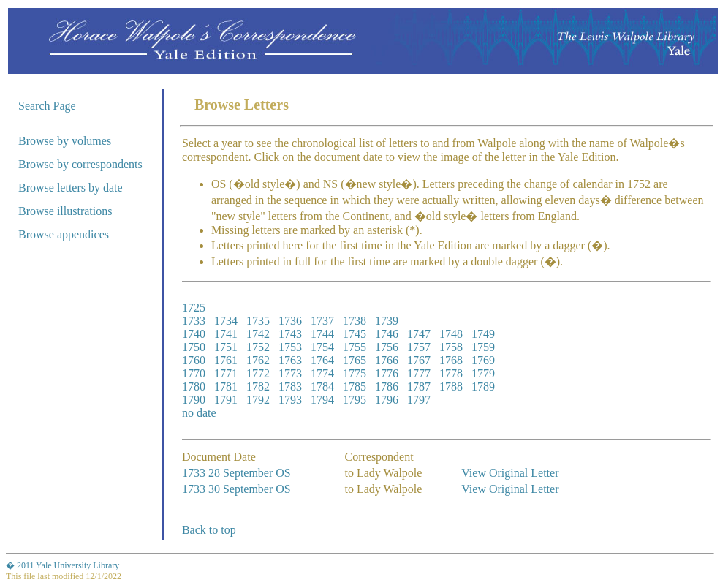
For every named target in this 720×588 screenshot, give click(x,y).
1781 (226, 387)
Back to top (209, 530)
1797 (419, 400)
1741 (226, 334)
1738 (355, 321)
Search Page (47, 106)
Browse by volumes (65, 141)
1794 (322, 400)
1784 (322, 387)
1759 (483, 347)
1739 (387, 321)
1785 (355, 387)
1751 (226, 347)
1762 (258, 360)
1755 (355, 347)
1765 (355, 360)
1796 (387, 400)
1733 (194, 321)
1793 (290, 400)
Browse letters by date (71, 188)
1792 (258, 400)
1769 (483, 360)
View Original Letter (510, 473)
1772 (258, 373)
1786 (387, 387)
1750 (194, 347)
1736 (290, 321)
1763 (290, 360)
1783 (290, 387)
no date (199, 413)
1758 (451, 347)
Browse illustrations (65, 211)
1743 (290, 334)
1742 (258, 334)
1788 (451, 387)
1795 (355, 400)
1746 (387, 334)
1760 (194, 360)
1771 (226, 373)
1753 (290, 347)
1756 (387, 347)
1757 (419, 347)
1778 (451, 373)
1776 (387, 373)
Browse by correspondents (80, 164)
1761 (226, 360)
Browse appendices (64, 234)
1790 (194, 400)
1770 (194, 373)
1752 (258, 347)
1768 (451, 360)
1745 (355, 334)
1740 (194, 334)
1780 (194, 387)
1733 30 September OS (236, 489)
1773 (290, 373)
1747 (419, 334)
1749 (483, 334)
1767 (419, 360)
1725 (194, 308)
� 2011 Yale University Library (62, 565)
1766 (387, 360)
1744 (322, 334)
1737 (322, 321)
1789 (483, 387)
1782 (258, 387)
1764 (322, 360)
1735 (258, 321)
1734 (226, 321)
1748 (451, 334)
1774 (322, 373)
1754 (322, 347)
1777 (419, 373)
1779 (483, 373)
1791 (226, 400)
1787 (419, 387)
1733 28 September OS (236, 473)
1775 (355, 373)
